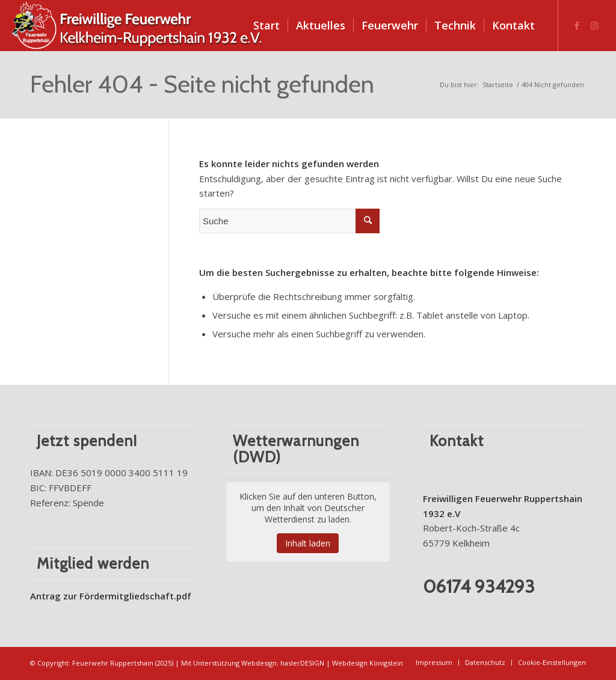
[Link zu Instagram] (595, 25)
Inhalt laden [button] (308, 543)
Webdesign (259, 663)
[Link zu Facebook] (577, 25)
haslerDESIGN (302, 663)
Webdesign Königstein (368, 663)
